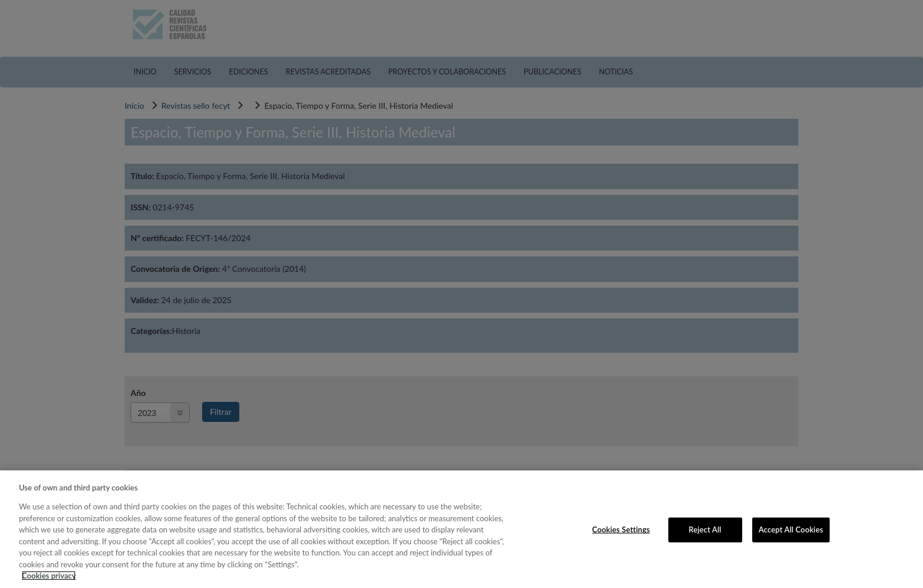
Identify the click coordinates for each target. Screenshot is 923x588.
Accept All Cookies (791, 529)
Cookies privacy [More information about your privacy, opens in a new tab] (49, 576)
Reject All (705, 529)
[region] (461, 529)
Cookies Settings (621, 529)
